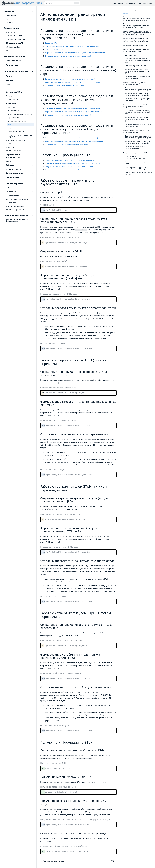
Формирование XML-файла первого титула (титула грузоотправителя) (75, 53)
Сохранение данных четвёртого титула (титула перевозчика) (71, 138)
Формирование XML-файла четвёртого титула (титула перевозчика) (74, 141)
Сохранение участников (55, 50)
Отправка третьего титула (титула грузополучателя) (68, 115)
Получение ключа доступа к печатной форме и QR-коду (69, 167)
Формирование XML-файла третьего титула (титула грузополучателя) (75, 112)
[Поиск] (62, 3)
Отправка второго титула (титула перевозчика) (65, 85)
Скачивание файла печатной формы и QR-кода (65, 170)
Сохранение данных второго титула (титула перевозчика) (70, 79)
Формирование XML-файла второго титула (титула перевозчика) (73, 82)
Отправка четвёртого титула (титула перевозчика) (67, 144)
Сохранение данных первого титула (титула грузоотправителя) (72, 46)
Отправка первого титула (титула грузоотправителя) (68, 56)
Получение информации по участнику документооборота (70, 160)
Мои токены (118, 3)
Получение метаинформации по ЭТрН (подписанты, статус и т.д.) (73, 163)
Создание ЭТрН (51, 43)
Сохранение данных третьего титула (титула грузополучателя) (72, 108)
